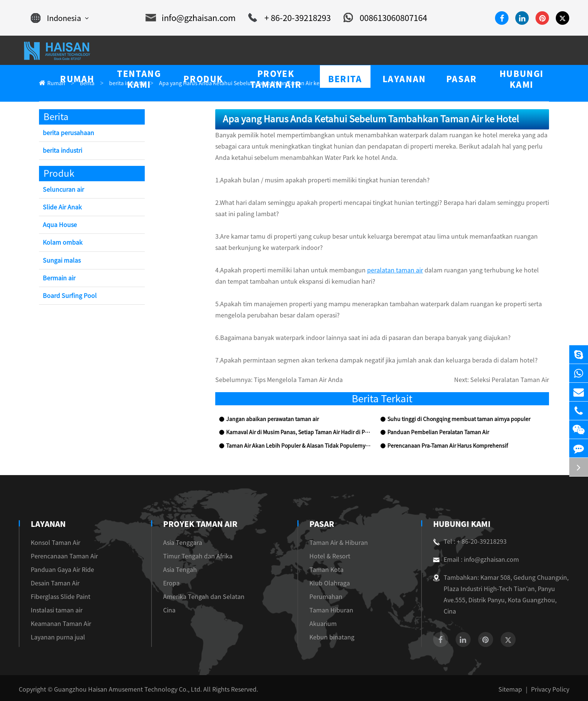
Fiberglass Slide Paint (57, 597)
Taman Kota (322, 570)
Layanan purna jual (54, 637)
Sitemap (516, 687)
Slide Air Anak (61, 208)
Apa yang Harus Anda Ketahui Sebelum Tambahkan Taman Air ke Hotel (225, 83)
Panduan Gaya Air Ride (59, 570)
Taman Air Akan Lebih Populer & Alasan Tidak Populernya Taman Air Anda (298, 446)
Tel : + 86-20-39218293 (467, 542)
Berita (83, 83)
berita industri (119, 83)
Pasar (319, 524)
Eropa (168, 583)
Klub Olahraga (325, 583)
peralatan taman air (367, 270)
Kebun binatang (326, 637)
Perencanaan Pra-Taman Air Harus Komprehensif (442, 446)
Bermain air (58, 279)
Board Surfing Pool (67, 296)
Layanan (49, 524)
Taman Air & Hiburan (334, 543)
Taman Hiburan (326, 610)
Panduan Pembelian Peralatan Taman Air (432, 433)
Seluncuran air (62, 190)
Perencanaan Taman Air (59, 556)
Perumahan (321, 597)
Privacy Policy (552, 687)
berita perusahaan (66, 133)
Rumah (55, 83)
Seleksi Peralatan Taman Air (515, 380)
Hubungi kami (461, 524)
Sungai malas (60, 261)
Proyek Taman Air (197, 524)
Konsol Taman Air (53, 543)
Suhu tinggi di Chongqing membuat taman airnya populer (451, 420)
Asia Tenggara (178, 543)
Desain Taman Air (52, 583)
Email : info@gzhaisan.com (472, 560)
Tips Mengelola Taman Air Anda (287, 380)
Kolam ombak (61, 243)
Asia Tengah (176, 570)
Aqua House (58, 225)
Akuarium (319, 624)
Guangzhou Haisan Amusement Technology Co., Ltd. (115, 687)
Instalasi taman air (53, 610)
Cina (166, 610)
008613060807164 (376, 18)
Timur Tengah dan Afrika (191, 556)
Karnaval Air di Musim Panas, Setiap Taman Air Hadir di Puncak (298, 433)
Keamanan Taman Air (57, 624)
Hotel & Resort (325, 556)
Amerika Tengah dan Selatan (196, 597)
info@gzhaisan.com (193, 18)
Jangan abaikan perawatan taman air (266, 420)
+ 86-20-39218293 (286, 18)
